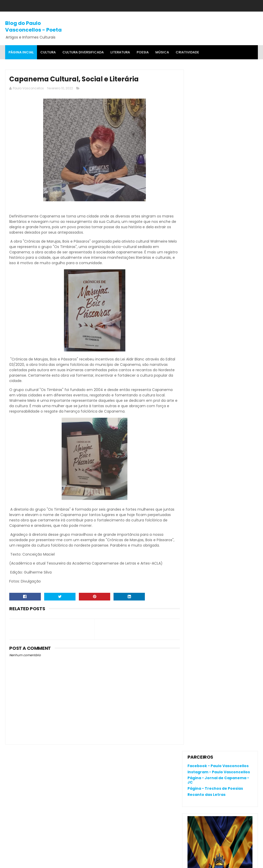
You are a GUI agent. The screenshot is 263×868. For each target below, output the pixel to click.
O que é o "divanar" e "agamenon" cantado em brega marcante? (233, 297)
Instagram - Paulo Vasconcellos (219, 90)
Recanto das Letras (206, 113)
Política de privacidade (208, 740)
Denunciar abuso (206, 387)
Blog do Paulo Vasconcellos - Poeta (33, 26)
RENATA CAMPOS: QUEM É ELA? (215, 316)
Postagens (202, 422)
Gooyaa (84, 862)
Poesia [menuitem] (143, 52)
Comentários (204, 431)
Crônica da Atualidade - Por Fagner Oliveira (230, 355)
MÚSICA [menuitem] (162, 52)
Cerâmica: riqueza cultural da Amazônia (232, 332)
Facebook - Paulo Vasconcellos (218, 84)
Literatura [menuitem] (120, 52)
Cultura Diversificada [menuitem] (83, 52)
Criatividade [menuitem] (187, 52)
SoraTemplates (37, 862)
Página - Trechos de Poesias (215, 107)
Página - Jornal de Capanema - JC (218, 99)
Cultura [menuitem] (48, 52)
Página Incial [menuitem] (21, 52)
